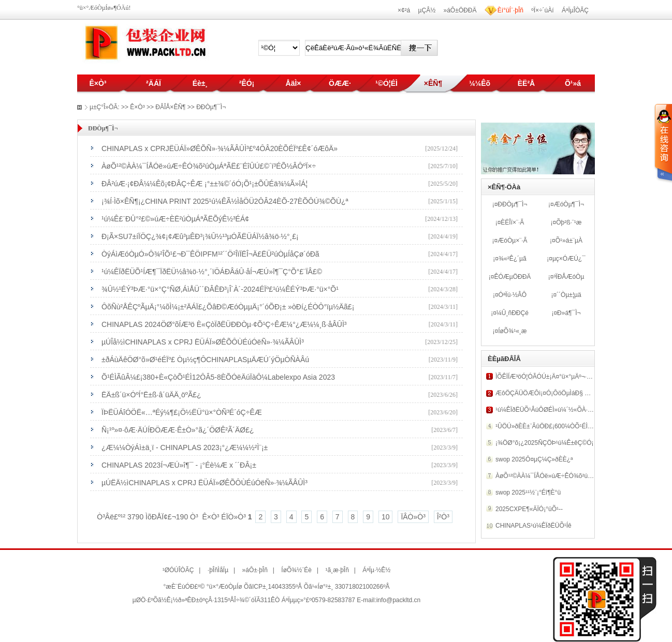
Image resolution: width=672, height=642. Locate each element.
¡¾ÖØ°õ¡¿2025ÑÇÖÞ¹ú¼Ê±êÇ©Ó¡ (545, 443)
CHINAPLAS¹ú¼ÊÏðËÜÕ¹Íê (534, 526)
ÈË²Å (526, 83)
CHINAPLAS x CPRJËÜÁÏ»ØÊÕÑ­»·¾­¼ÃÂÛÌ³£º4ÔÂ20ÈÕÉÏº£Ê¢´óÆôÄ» (220, 148)
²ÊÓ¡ (247, 83)
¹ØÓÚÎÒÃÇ (178, 570)
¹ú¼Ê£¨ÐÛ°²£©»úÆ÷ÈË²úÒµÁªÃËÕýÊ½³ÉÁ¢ (175, 219)
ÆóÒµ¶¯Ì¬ (569, 204)
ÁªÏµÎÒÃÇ (575, 10)
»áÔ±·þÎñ (255, 570)
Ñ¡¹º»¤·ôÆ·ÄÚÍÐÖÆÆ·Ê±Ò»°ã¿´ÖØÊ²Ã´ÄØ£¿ (178, 430)
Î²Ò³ (443, 517)
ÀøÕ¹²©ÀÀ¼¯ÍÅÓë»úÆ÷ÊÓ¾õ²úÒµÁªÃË (553, 476)
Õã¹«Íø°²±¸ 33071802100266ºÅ (347, 587)
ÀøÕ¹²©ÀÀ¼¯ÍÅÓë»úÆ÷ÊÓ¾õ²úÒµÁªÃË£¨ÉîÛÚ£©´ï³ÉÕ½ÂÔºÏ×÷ (209, 166)
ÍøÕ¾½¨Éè (296, 570)
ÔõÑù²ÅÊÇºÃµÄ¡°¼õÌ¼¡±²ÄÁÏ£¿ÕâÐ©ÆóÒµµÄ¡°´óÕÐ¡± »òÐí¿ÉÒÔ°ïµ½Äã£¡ (228, 307)
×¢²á (404, 10)
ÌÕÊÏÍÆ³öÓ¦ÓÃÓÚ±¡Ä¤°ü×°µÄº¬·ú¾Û (547, 377)
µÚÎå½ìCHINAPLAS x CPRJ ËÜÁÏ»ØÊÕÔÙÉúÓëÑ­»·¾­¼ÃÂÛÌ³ (203, 342)
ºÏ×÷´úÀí (542, 10)
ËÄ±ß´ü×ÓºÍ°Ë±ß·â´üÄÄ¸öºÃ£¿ (151, 395)
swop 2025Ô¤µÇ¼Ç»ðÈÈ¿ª (534, 459)
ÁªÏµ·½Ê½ (376, 570)
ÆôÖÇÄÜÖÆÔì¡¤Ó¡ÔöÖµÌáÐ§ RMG (547, 393)
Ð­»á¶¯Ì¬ (569, 313)
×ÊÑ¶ (433, 83)
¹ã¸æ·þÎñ (337, 570)
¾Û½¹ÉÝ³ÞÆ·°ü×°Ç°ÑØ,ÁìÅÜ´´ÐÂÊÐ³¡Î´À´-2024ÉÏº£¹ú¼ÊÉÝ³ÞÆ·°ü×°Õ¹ (220, 289)
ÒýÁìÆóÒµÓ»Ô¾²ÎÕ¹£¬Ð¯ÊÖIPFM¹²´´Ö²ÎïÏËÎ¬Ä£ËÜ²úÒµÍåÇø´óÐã (210, 254)
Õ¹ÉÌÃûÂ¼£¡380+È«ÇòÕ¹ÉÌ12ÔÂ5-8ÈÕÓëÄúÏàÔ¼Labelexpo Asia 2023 (218, 377)
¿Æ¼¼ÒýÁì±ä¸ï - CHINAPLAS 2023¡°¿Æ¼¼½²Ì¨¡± (185, 447)
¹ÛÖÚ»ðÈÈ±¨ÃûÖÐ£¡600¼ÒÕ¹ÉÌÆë (546, 426)
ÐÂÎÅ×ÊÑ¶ (170, 107)
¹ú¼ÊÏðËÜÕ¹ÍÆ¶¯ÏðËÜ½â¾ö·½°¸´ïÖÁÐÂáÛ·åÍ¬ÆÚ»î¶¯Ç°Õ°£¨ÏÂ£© (212, 272)
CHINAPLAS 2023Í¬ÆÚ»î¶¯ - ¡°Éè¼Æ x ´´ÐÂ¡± (179, 465)
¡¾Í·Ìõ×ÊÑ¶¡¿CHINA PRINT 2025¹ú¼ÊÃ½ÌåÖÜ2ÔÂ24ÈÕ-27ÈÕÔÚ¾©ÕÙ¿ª (225, 201)
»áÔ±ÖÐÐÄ (460, 10)
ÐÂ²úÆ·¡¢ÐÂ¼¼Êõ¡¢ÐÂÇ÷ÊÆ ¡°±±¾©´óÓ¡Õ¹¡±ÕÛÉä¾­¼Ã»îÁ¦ (204, 184)
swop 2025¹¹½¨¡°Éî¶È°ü (528, 492)
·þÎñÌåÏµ (218, 570)
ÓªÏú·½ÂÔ (513, 295)
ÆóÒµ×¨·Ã (512, 241)
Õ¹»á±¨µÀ (569, 241)
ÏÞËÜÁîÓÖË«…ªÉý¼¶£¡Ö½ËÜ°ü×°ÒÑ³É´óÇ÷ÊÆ (182, 412)
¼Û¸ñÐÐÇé (513, 313)
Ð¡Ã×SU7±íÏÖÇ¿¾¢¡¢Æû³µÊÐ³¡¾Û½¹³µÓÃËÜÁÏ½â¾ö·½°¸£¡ (200, 236)
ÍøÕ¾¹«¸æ (512, 331)
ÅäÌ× (294, 83)
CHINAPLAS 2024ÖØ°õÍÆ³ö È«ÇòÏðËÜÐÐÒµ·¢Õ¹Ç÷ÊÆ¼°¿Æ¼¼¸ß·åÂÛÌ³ (224, 324)
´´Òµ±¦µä (569, 295)
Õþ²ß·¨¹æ (569, 222)
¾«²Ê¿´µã (513, 259)
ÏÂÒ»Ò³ (413, 517)
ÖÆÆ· (340, 83)
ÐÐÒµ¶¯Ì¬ (512, 204)
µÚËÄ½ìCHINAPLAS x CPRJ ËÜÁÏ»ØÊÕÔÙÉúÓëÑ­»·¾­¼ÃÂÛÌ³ (204, 483)
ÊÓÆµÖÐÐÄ (512, 277)
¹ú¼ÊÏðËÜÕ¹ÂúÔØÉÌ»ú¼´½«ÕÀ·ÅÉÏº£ (549, 410)
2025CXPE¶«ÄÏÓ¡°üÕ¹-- (529, 509)
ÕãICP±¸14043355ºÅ (273, 587)
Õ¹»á (573, 83)
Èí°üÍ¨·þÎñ (510, 10)
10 (386, 517)
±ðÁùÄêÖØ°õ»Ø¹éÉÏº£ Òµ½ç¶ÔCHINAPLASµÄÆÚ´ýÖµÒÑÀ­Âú (205, 360)
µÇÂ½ (427, 10)
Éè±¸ (200, 83)
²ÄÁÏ (154, 83)
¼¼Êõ (480, 83)
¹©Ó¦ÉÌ (386, 83)
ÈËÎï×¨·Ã (512, 222)
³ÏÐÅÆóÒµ (569, 277)
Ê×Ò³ (98, 83)
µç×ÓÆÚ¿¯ (569, 259)
